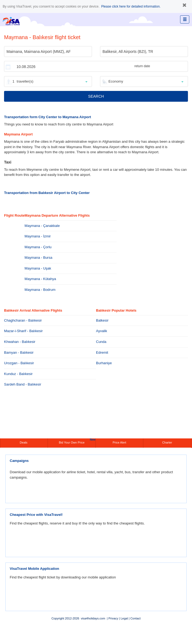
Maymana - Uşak (38, 268)
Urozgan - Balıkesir (19, 363)
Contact (135, 618)
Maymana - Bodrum (40, 290)
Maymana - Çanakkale (42, 226)
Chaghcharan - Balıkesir (23, 320)
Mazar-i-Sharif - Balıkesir (23, 331)
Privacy (113, 618)
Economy (116, 81)
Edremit (102, 352)
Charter (167, 442)
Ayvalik (102, 331)
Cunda (101, 342)
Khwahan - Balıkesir (20, 342)
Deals (24, 442)
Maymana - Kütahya (40, 279)
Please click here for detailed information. (131, 6)
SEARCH (96, 96)
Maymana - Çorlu (38, 247)
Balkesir (102, 320)
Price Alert (119, 442)
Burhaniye (104, 363)
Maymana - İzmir (38, 236)
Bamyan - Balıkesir (19, 352)
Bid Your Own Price (77, 441)
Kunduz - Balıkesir (18, 374)
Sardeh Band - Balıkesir (23, 384)
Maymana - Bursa (39, 258)
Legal (124, 618)
